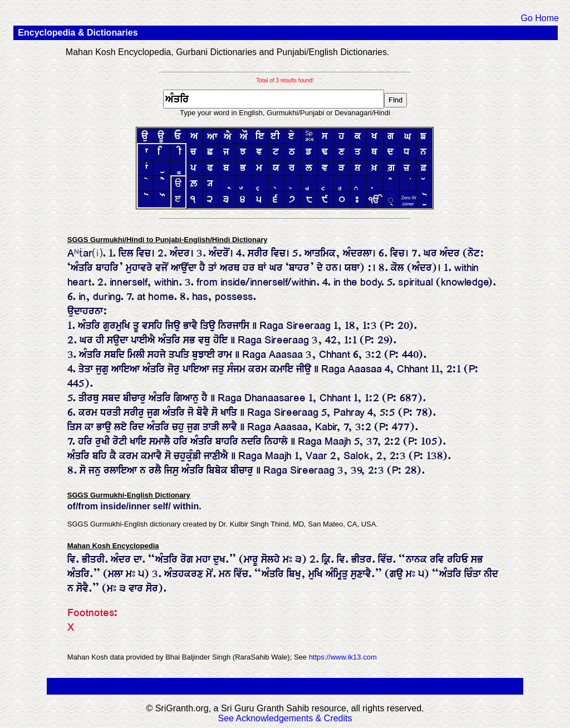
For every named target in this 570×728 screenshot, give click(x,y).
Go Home (539, 18)
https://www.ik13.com (343, 657)
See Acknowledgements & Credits (285, 718)
